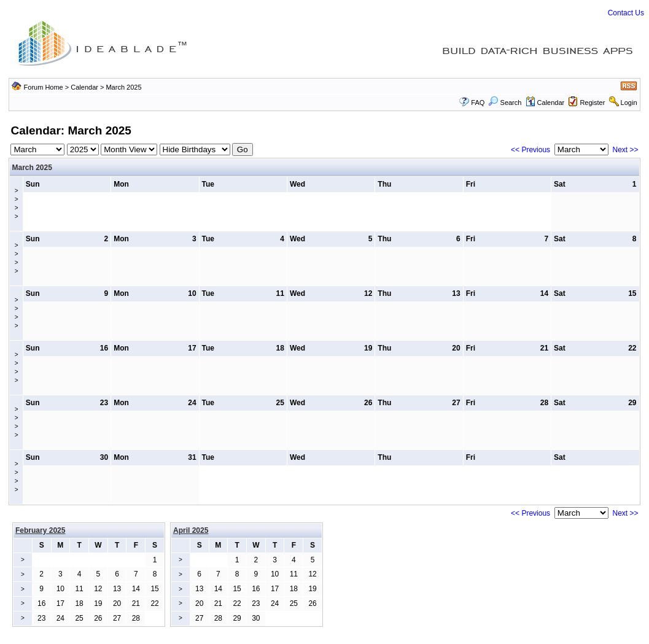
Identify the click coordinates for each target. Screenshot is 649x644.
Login (629, 103)
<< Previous (530, 150)
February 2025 (40, 530)
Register (592, 103)
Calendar (84, 87)
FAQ (478, 103)
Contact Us (626, 13)
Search (505, 103)
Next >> (625, 150)
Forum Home (44, 87)
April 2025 (191, 530)
